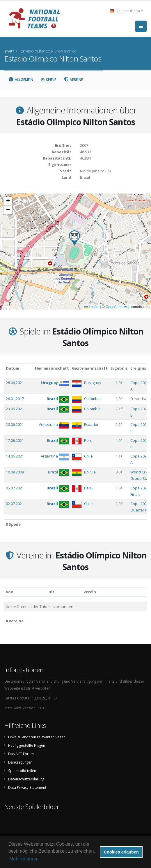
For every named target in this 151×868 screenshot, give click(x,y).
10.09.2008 (15, 472)
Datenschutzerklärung (26, 779)
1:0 (118, 383)
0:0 (118, 472)
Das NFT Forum (21, 754)
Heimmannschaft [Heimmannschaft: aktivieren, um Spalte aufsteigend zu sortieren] (52, 368)
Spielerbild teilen (22, 771)
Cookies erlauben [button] (121, 852)
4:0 (118, 440)
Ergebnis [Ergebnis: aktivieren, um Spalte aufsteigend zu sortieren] (119, 368)
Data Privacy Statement (27, 787)
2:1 (118, 409)
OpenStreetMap (118, 307)
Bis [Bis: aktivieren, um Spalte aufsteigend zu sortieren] (51, 592)
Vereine (73, 80)
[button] (74, 238)
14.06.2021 (15, 456)
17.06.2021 (15, 440)
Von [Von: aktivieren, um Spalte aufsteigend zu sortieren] (10, 592)
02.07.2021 (15, 504)
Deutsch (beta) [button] (126, 11)
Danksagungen (20, 762)
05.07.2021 (15, 488)
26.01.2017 (15, 399)
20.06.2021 (15, 424)
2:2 (118, 424)
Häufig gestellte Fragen (27, 745)
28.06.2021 (15, 383)
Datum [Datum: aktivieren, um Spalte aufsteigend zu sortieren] (13, 368)
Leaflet (92, 307)
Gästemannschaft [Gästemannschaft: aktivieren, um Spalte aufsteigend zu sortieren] (90, 368)
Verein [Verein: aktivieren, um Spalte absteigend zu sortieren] (90, 592)
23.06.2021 (15, 409)
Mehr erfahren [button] (24, 859)
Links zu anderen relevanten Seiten (37, 737)
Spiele (48, 80)
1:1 (118, 456)
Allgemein (21, 80)
